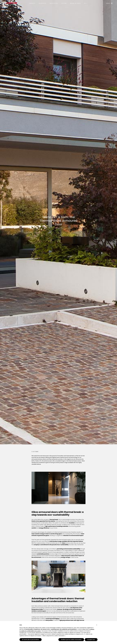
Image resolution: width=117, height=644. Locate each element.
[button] (97, 625)
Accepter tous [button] (91, 640)
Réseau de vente (75, 3)
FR (85, 3)
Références (42, 3)
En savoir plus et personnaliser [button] (31, 640)
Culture (64, 3)
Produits (32, 3)
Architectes (54, 3)
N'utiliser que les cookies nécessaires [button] (71, 640)
